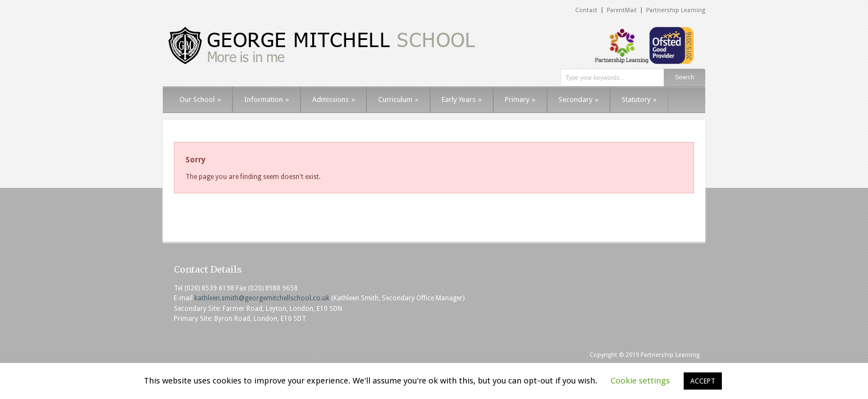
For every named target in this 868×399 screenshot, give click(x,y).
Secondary (578, 99)
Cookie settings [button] (640, 381)
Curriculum (398, 99)
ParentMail (622, 10)
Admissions (334, 99)
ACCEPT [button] (703, 381)
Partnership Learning (676, 10)
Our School (200, 99)
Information (267, 99)
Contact (586, 10)
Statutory (639, 99)
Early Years (462, 99)
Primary (520, 99)
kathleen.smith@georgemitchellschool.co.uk (262, 298)
